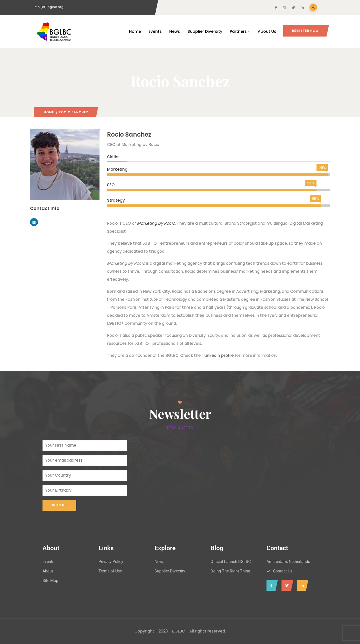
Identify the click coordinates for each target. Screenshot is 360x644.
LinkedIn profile (219, 355)
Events (155, 31)
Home (135, 31)
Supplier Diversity (205, 31)
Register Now (305, 31)
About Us (267, 31)
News (175, 31)
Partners (240, 31)
